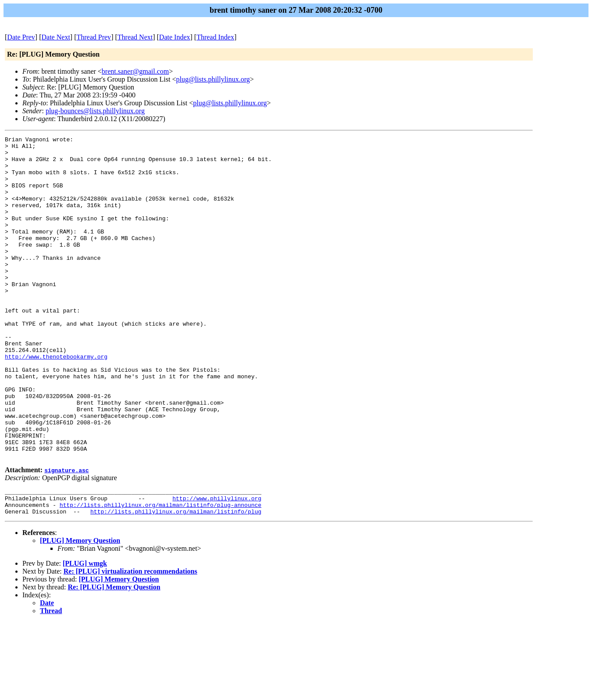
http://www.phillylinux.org (217, 565)
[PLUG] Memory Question (80, 610)
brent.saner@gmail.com (135, 71)
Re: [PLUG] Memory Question (114, 657)
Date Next (56, 37)
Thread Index (215, 37)
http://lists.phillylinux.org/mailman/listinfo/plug (176, 581)
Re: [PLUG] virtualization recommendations (130, 641)
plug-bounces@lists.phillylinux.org (95, 111)
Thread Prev (94, 37)
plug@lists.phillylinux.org (213, 79)
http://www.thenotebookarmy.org (56, 401)
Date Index (175, 37)
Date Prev (21, 37)
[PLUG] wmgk (85, 633)
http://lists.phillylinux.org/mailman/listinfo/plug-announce (160, 573)
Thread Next (135, 37)
